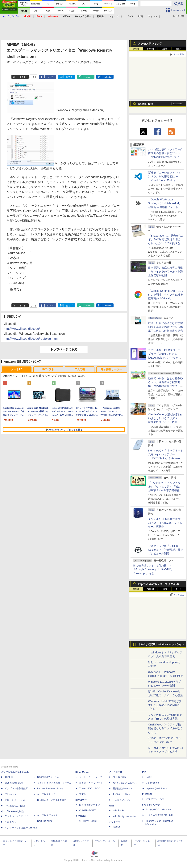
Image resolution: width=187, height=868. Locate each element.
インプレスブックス (48, 815)
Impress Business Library (50, 789)
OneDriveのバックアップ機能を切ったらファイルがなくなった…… (165, 728)
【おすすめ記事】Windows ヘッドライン (161, 644)
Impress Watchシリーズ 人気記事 (158, 584)
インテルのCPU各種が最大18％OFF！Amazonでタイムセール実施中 (165, 523)
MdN (111, 806)
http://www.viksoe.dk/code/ (22, 329)
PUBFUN (147, 794)
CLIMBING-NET (87, 810)
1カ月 (179, 49)
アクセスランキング (150, 44)
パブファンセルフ (155, 799)
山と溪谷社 (81, 800)
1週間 (165, 49)
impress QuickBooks (156, 789)
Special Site (145, 104)
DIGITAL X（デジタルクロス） (53, 800)
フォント (153, 16)
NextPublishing (45, 821)
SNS (130, 16)
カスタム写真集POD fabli (160, 815)
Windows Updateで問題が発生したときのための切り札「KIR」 (165, 705)
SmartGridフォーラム (48, 777)
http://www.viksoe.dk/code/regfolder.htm (31, 339)
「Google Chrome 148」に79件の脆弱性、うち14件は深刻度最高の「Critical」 (166, 295)
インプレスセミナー (48, 794)
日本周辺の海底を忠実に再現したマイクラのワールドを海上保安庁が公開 (165, 272)
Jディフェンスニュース (125, 783)
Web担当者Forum (14, 783)
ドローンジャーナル (15, 800)
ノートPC (17, 369)
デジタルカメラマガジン (17, 816)
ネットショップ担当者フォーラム (54, 783)
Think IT (9, 777)
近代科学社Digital (88, 821)
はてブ (69, 77)
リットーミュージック (91, 777)
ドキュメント (116, 16)
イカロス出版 (116, 772)
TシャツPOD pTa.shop (158, 810)
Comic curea (152, 783)
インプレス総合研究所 (16, 789)
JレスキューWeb (121, 794)
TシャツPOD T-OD (90, 789)
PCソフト (48, 369)
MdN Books (118, 810)
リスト (34, 77)
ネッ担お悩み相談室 (15, 806)
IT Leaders (10, 794)
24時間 (150, 49)
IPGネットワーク (151, 805)
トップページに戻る (64, 349)
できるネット (12, 822)
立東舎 (83, 794)
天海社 (149, 777)
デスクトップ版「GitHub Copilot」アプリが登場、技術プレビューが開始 (166, 550)
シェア (50, 77)
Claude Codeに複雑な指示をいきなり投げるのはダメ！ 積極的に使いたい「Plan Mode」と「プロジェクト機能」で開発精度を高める (165, 422)
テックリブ (114, 822)
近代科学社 (81, 816)
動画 (140, 16)
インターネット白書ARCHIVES (21, 828)
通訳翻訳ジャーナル (123, 789)
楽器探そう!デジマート (91, 783)
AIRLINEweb (119, 777)
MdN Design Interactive (125, 816)
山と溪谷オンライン (89, 805)
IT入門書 (80, 369)
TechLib (116, 827)
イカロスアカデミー (123, 800)
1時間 (136, 49)
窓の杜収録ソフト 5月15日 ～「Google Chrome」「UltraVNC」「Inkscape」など (153, 569)
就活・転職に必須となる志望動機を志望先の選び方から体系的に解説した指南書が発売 (165, 327)
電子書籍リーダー (111, 369)
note (88, 77)
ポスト (23, 77)
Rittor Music (82, 772)
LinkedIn (108, 77)
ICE (144, 772)
